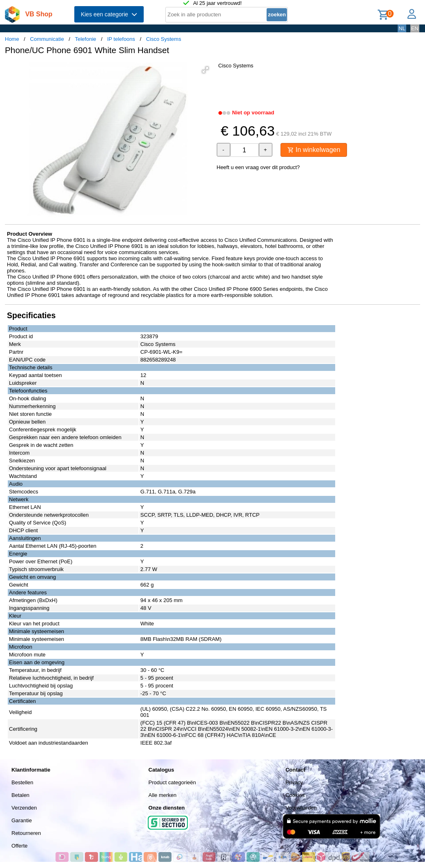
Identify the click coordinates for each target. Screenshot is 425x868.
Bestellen (22, 782)
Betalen (20, 795)
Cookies (295, 795)
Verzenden (24, 808)
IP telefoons (121, 39)
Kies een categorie (109, 14)
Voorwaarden (301, 808)
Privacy (294, 782)
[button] (205, 70)
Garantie (22, 820)
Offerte (20, 846)
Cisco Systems (164, 39)
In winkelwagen (314, 150)
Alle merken (163, 795)
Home (12, 39)
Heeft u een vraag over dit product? (258, 167)
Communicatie (47, 39)
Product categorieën (172, 782)
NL (402, 28)
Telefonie (86, 39)
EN (415, 28)
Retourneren (26, 833)
